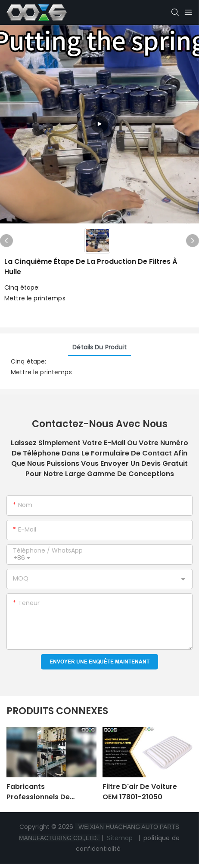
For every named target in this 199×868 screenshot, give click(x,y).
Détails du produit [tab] (99, 347)
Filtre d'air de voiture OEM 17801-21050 (140, 792)
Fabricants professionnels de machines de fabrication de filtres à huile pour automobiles (50, 792)
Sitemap (120, 838)
